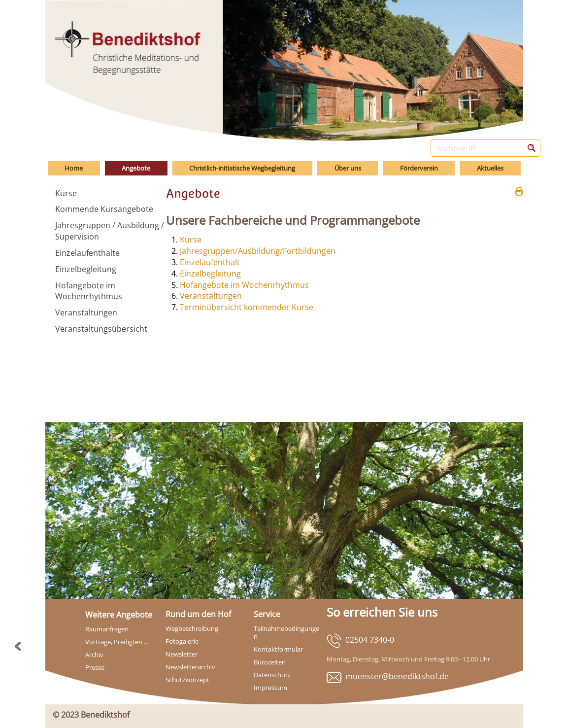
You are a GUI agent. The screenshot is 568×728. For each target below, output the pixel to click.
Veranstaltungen (211, 296)
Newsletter (182, 654)
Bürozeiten (270, 662)
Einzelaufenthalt (210, 262)
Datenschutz (272, 675)
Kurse (191, 240)
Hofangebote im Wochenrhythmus (244, 285)
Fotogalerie (182, 641)
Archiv (94, 655)
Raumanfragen (107, 629)
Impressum (270, 688)
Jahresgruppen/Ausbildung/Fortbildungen (258, 251)
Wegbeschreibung (192, 628)
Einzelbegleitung (210, 274)
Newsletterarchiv (190, 667)
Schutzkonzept (187, 680)
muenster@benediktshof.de (397, 676)
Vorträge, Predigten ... (117, 642)
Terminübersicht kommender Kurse (247, 307)
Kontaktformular (278, 649)
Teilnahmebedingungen (286, 632)
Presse (95, 667)
